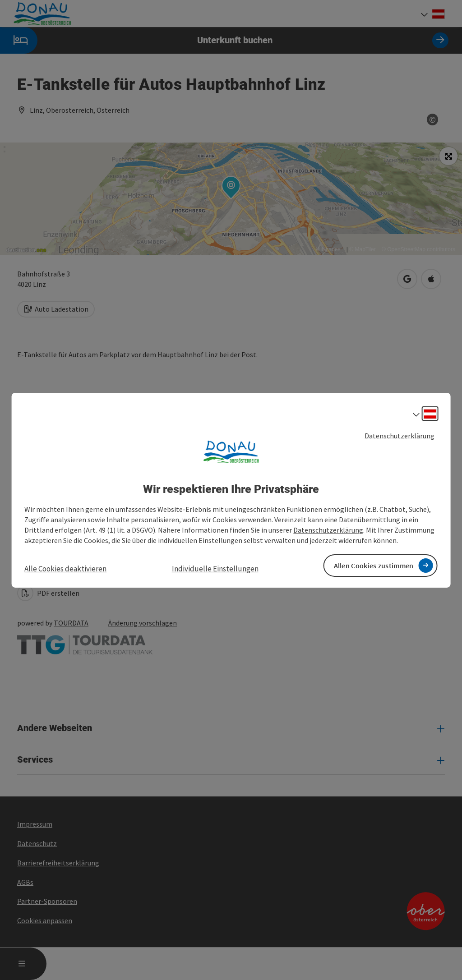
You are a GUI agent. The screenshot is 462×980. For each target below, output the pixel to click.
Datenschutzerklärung (400, 435)
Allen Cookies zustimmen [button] (374, 566)
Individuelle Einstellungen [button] (215, 569)
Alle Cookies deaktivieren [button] (65, 569)
